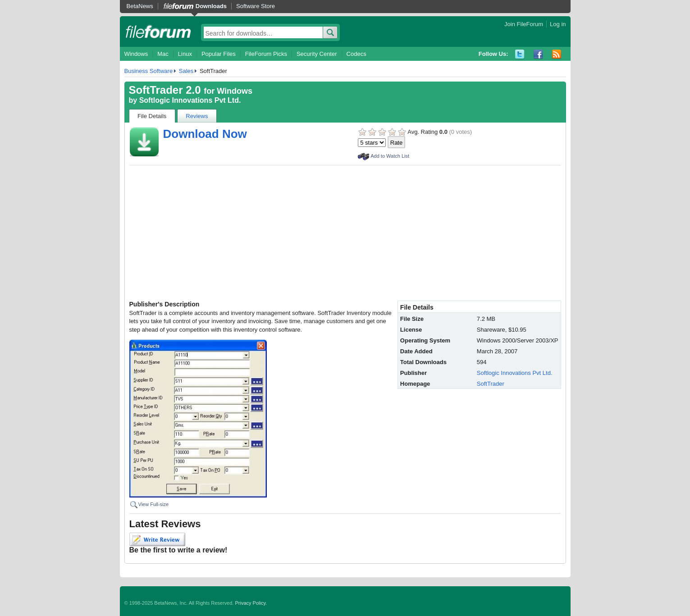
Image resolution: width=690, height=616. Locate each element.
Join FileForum (524, 24)
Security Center (317, 54)
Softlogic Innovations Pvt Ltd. (190, 100)
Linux (185, 54)
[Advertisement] (345, 233)
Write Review (157, 539)
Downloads (211, 6)
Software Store (256, 6)
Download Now (205, 134)
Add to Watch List (390, 156)
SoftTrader (491, 384)
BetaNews (140, 6)
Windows (136, 54)
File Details (152, 116)
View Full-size (154, 504)
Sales (186, 71)
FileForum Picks (266, 54)
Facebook (538, 54)
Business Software (149, 71)
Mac (163, 54)
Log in (558, 24)
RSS (557, 54)
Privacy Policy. (251, 603)
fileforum (158, 32)
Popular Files (219, 54)
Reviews (197, 116)
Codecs (356, 54)
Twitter (520, 54)
